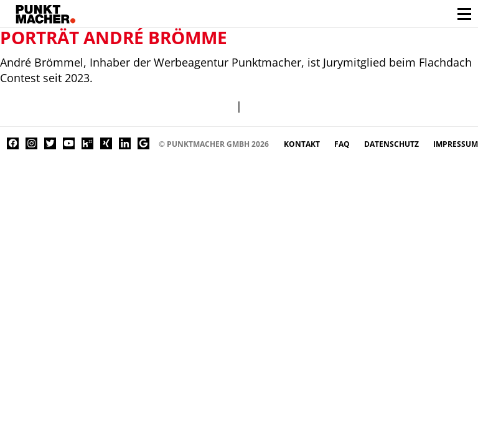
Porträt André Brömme (114, 37)
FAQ (343, 144)
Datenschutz (392, 144)
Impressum (456, 144)
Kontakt (303, 144)
